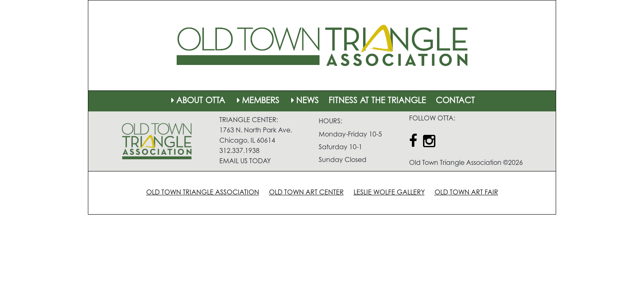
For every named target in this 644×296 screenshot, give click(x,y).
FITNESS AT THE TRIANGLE (377, 101)
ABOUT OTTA (197, 101)
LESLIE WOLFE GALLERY (389, 193)
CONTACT (455, 101)
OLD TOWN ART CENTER (306, 193)
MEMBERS (257, 101)
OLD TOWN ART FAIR (466, 193)
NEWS (304, 101)
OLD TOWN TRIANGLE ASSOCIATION (203, 193)
